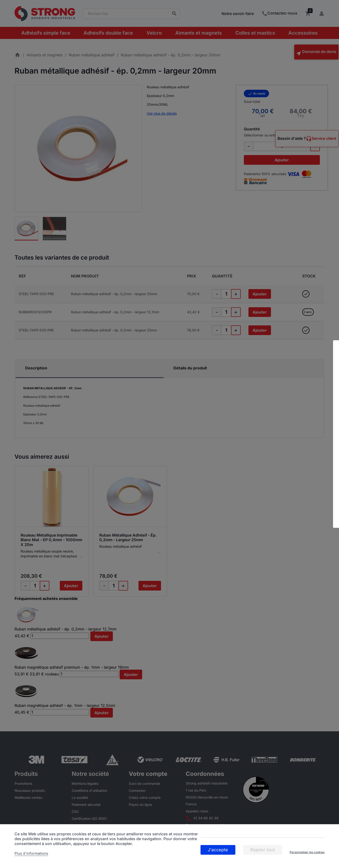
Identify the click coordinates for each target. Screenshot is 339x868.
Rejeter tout (263, 850)
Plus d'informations (31, 853)
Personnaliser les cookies (307, 852)
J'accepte (218, 850)
